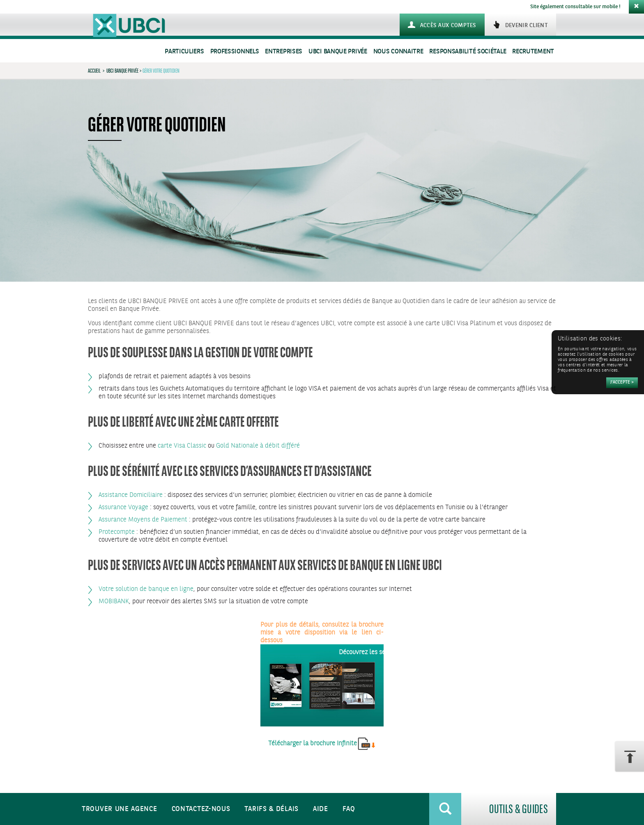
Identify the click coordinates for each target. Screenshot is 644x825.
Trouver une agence (120, 809)
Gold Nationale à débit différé (258, 446)
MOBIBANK (114, 601)
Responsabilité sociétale (468, 52)
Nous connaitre (398, 52)
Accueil (94, 71)
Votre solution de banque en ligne (146, 589)
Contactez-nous (201, 809)
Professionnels (235, 52)
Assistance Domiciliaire (131, 495)
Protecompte (117, 532)
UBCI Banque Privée (338, 52)
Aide (321, 809)
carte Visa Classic (182, 446)
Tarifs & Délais (271, 809)
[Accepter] (622, 383)
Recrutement (533, 52)
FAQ (349, 809)
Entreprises (284, 52)
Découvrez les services (370, 652)
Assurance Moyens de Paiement (143, 520)
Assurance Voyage (123, 507)
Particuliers (184, 52)
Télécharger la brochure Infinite (313, 743)
